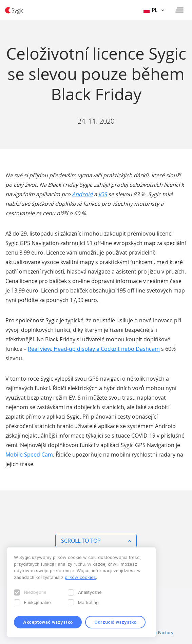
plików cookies (80, 577)
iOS (103, 194)
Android (82, 194)
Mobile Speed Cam (29, 455)
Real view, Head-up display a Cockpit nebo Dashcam (94, 349)
